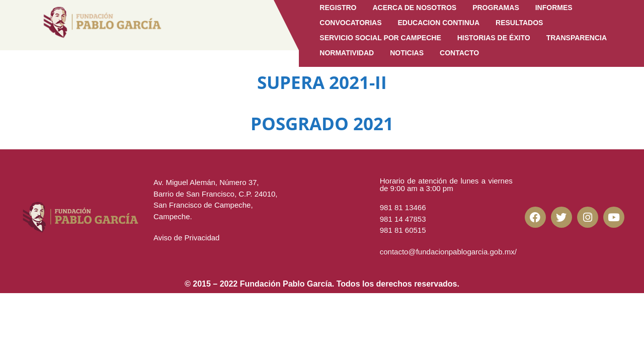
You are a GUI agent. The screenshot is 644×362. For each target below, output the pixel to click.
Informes (554, 8)
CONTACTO (459, 53)
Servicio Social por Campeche (380, 38)
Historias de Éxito (494, 38)
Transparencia (577, 38)
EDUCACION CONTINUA (438, 23)
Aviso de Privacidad (186, 238)
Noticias (407, 53)
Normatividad (347, 53)
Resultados (519, 23)
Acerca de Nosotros (414, 8)
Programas (496, 8)
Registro (338, 8)
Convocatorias (350, 23)
